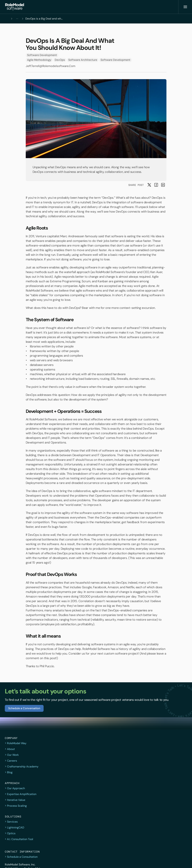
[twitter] (152, 861)
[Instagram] (167, 861)
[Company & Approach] (92, 7)
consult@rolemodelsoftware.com (160, 789)
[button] (14, 7)
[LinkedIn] (175, 861)
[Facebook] (160, 861)
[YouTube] (182, 861)
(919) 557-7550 (149, 783)
